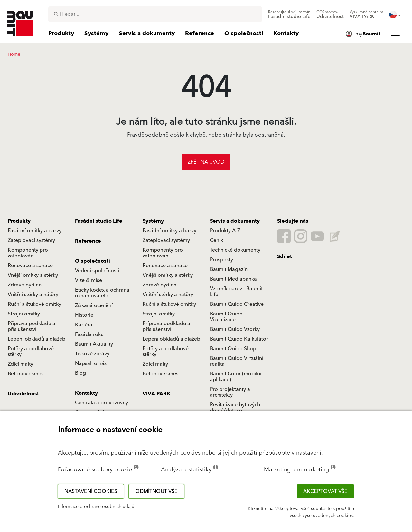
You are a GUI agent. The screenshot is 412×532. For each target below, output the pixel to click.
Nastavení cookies (91, 491)
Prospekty (221, 260)
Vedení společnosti (97, 271)
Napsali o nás (91, 363)
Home (14, 54)
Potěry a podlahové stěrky (31, 352)
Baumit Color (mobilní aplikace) (236, 377)
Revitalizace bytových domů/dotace (235, 408)
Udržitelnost (23, 394)
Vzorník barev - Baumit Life (236, 292)
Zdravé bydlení (25, 285)
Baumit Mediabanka (233, 279)
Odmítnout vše (156, 491)
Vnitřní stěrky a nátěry (33, 295)
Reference (88, 241)
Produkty (19, 221)
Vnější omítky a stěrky (33, 275)
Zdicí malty (20, 364)
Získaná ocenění (94, 305)
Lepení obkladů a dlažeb (37, 339)
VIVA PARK (156, 394)
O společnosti (93, 261)
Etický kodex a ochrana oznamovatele (102, 293)
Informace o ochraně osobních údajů (96, 507)
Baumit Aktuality (94, 344)
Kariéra (84, 325)
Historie (84, 315)
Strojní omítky (24, 314)
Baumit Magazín (229, 269)
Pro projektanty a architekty (230, 392)
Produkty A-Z (225, 231)
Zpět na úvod (206, 162)
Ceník (216, 240)
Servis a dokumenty (235, 221)
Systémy (153, 221)
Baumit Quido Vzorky (235, 329)
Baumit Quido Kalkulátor (239, 339)
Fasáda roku (89, 334)
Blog (80, 373)
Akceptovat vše (325, 491)
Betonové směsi (26, 374)
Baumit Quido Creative (237, 304)
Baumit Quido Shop (233, 349)
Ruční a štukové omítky (34, 304)
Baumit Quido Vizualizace (226, 317)
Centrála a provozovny (102, 403)
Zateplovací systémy (31, 240)
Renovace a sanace (30, 266)
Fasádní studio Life (99, 221)
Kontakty (86, 393)
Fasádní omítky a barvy (35, 231)
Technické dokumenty (235, 250)
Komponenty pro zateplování (28, 253)
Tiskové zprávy (92, 354)
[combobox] (155, 14)
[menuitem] (289, 15)
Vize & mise (89, 280)
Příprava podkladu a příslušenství (32, 326)
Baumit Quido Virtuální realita (237, 361)
